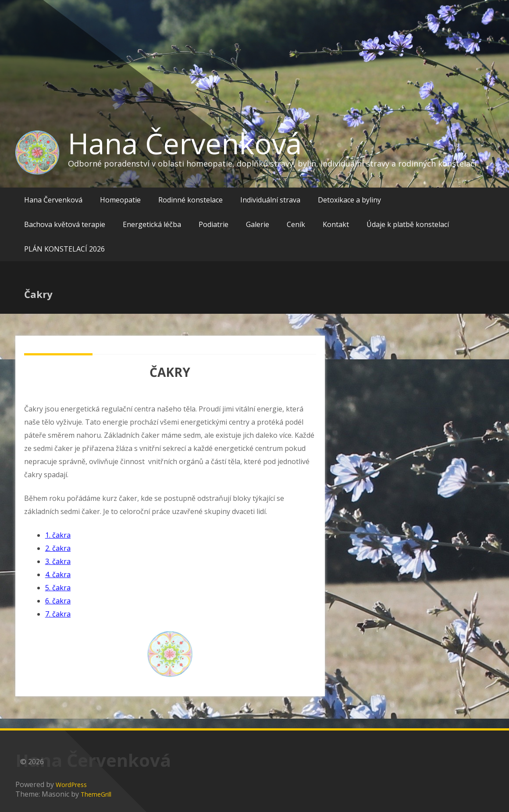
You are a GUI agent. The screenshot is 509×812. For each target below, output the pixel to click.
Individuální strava (270, 200)
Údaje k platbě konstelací (408, 224)
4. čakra (58, 574)
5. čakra (58, 588)
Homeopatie (120, 200)
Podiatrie (214, 224)
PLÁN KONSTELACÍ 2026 (64, 249)
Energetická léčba (152, 224)
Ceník (296, 224)
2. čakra (58, 548)
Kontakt (336, 224)
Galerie (258, 224)
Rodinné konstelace (190, 200)
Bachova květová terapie (65, 224)
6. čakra (58, 601)
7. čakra (58, 614)
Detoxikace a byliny (349, 200)
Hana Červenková (185, 143)
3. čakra (58, 561)
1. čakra (58, 535)
